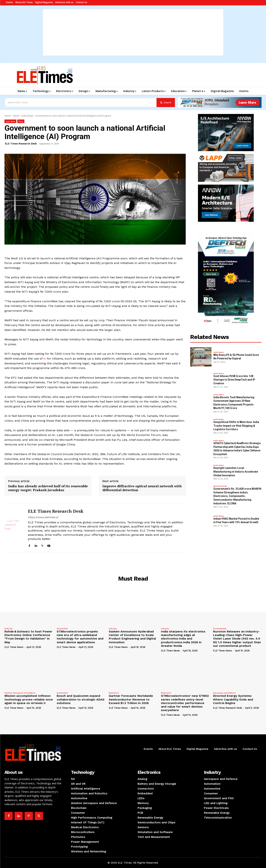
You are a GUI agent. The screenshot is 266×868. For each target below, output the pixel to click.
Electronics (114, 693)
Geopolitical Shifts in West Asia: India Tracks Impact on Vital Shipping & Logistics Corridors (236, 426)
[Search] (166, 103)
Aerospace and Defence (224, 693)
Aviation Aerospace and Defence (20, 693)
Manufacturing (220, 486)
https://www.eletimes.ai (43, 517)
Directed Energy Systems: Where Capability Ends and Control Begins (233, 699)
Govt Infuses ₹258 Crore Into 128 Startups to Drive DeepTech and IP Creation (234, 380)
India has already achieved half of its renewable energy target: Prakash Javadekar (48, 488)
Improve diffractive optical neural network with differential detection (142, 488)
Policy (21, 121)
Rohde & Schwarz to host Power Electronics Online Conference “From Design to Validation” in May (28, 637)
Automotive (62, 629)
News (16, 116)
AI (45, 359)
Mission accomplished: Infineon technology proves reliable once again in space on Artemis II (29, 699)
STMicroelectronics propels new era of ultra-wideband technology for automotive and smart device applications (80, 637)
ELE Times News (14, 647)
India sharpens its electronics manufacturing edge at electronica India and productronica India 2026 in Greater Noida (183, 639)
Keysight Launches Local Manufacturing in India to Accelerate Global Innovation (236, 472)
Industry (8, 629)
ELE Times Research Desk (21, 144)
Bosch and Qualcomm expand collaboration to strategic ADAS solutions (81, 699)
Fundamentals (220, 629)
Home (8, 116)
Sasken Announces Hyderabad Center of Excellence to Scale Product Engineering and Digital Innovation (132, 637)
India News (27, 116)
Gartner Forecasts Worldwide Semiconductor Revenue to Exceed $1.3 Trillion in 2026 (131, 699)
